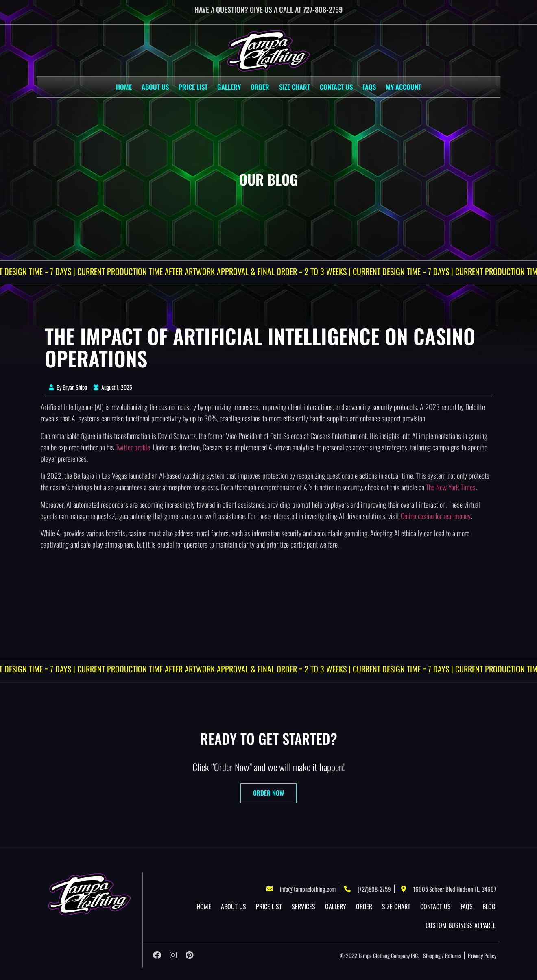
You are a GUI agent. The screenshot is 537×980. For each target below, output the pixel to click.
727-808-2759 (323, 9)
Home (124, 87)
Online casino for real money (436, 516)
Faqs (369, 87)
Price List (193, 87)
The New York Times (451, 487)
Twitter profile (133, 447)
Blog (489, 906)
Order (260, 87)
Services (303, 906)
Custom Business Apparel (461, 925)
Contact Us (336, 87)
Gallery (229, 87)
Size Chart (295, 87)
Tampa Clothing (374, 955)
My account (403, 87)
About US (155, 87)
